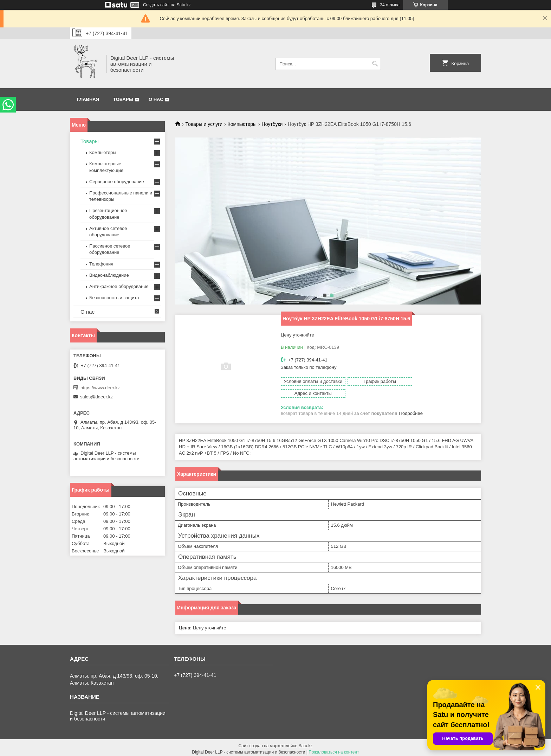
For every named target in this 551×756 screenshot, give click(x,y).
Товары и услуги (204, 124)
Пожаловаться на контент (334, 749)
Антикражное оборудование (119, 286)
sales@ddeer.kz (96, 397)
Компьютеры (242, 124)
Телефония (101, 264)
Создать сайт (156, 5)
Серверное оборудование (117, 182)
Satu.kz (305, 743)
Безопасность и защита (114, 298)
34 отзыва (390, 5)
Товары (123, 99)
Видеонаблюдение (109, 275)
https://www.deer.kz (100, 388)
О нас (156, 99)
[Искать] (375, 64)
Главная (88, 99)
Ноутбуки (272, 124)
